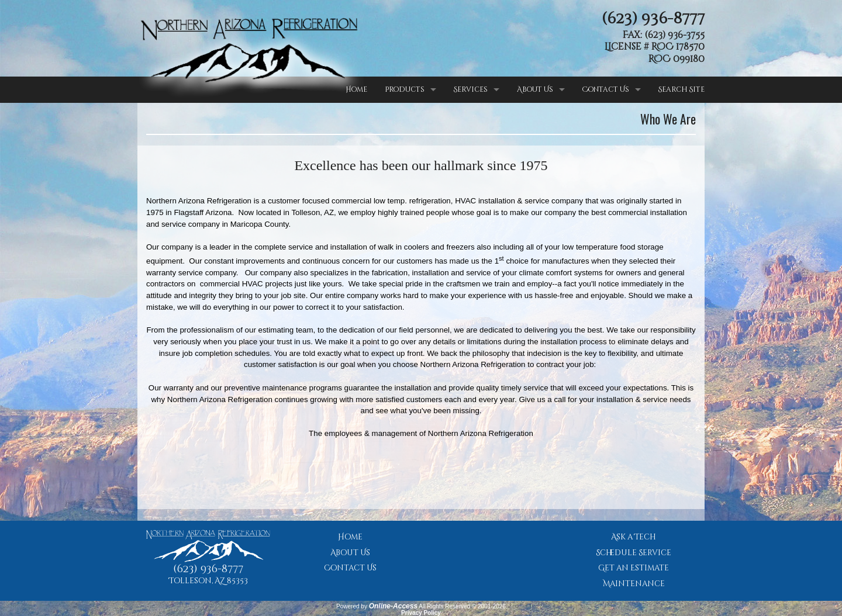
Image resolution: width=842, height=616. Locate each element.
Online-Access (393, 606)
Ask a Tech (634, 537)
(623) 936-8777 (653, 19)
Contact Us (606, 89)
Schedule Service (634, 553)
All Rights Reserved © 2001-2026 (462, 606)
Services (471, 89)
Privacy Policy (421, 613)
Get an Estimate (634, 568)
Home (356, 89)
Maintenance (634, 584)
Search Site (681, 89)
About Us (535, 89)
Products (405, 89)
